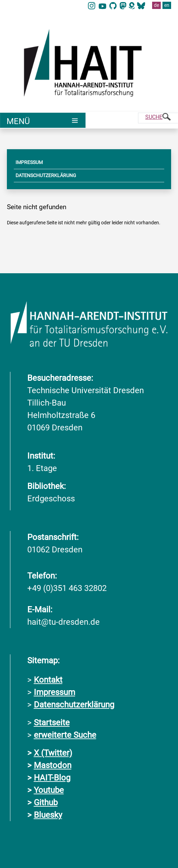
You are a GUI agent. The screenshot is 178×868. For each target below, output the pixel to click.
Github (46, 803)
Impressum (55, 692)
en (167, 5)
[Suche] (158, 118)
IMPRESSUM (29, 162)
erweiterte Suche (65, 735)
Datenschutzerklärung (74, 705)
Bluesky (48, 815)
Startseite (52, 723)
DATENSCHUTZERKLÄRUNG (46, 175)
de (156, 5)
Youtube (49, 790)
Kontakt (48, 680)
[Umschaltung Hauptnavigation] (43, 120)
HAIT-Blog (52, 778)
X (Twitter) (53, 753)
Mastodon (53, 765)
